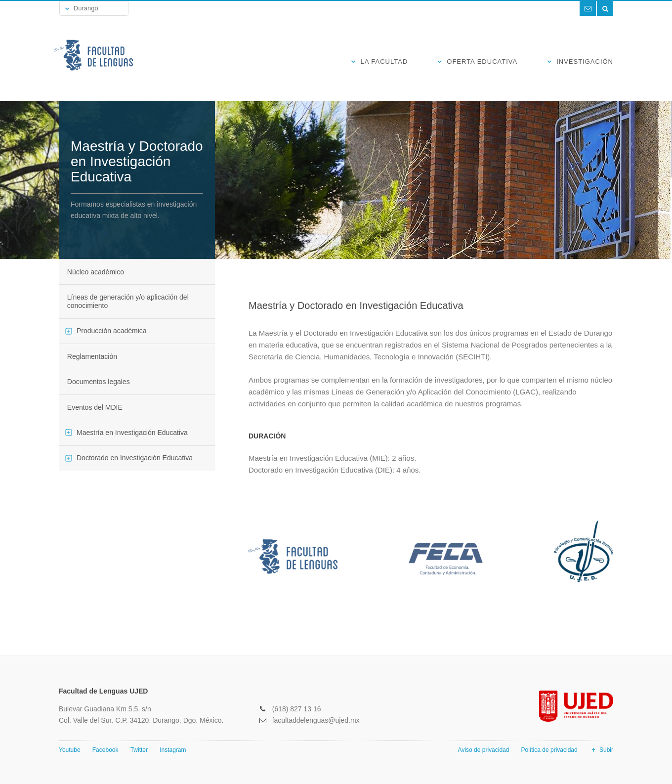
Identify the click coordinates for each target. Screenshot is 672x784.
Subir (601, 750)
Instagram (173, 750)
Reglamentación (92, 356)
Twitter (139, 750)
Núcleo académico (96, 272)
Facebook (105, 750)
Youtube (70, 750)
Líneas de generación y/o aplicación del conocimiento (128, 301)
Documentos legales (99, 382)
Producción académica (112, 331)
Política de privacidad (549, 750)
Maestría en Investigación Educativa (132, 433)
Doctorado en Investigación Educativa (135, 458)
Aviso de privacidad (484, 750)
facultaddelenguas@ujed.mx (316, 720)
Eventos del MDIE (95, 407)
